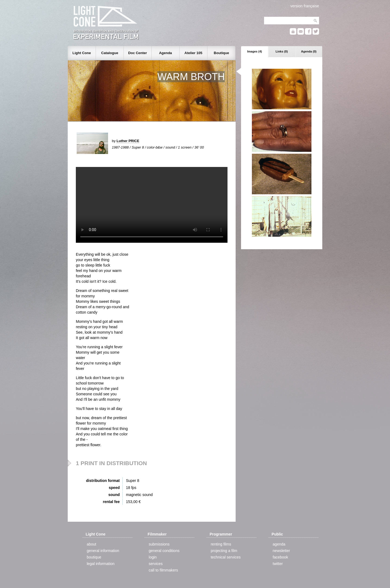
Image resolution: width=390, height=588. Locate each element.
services (156, 564)
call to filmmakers (163, 570)
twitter (278, 564)
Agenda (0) (309, 51)
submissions (159, 544)
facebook (280, 557)
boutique (94, 557)
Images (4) (255, 51)
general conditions (164, 551)
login (153, 557)
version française (305, 6)
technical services (226, 557)
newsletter (281, 551)
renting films (221, 544)
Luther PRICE (128, 141)
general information (103, 551)
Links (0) (282, 51)
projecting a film (224, 551)
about (91, 544)
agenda (279, 544)
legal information (101, 564)
